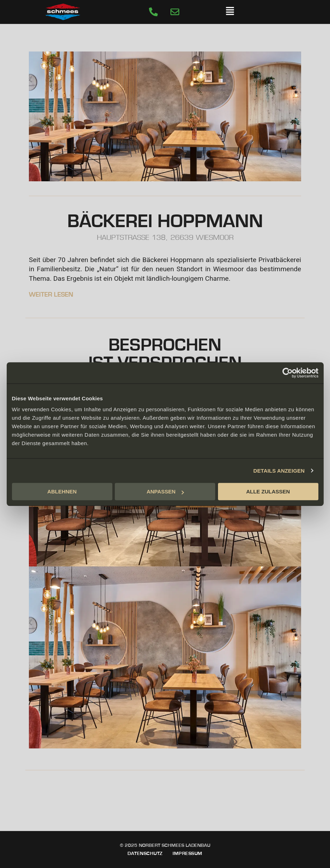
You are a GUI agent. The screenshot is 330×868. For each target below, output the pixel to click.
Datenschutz (145, 853)
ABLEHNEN (62, 491)
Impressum (188, 853)
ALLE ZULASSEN (268, 491)
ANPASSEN (165, 491)
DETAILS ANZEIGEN (279, 471)
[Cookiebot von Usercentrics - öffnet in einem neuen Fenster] (288, 373)
